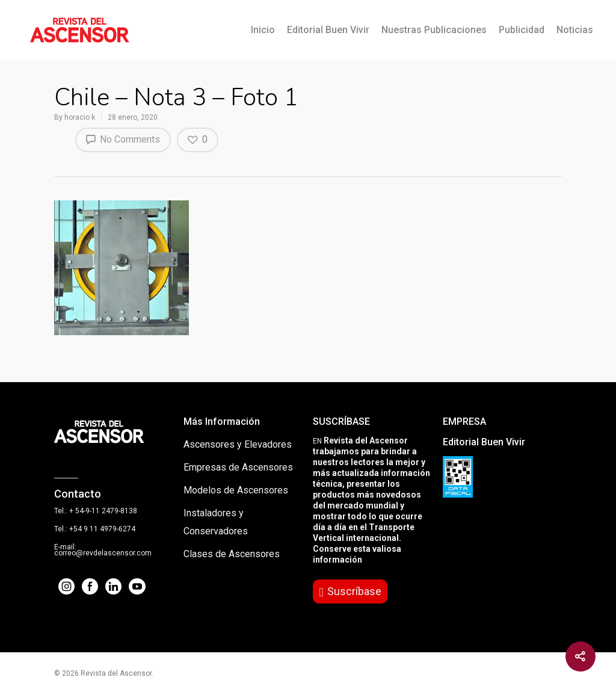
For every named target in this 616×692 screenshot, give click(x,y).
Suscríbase (354, 591)
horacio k (80, 117)
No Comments (123, 139)
